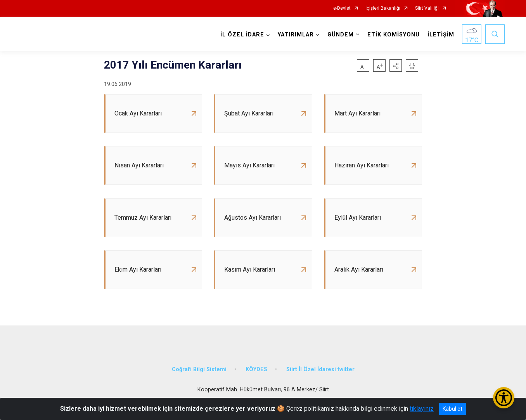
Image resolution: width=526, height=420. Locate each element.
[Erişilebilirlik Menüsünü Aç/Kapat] (504, 398)
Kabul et (452, 409)
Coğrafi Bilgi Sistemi (199, 370)
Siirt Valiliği (427, 8)
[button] (396, 65)
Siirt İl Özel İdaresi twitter (320, 370)
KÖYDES (256, 370)
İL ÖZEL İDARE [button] (242, 35)
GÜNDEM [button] (341, 35)
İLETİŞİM (441, 35)
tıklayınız (422, 409)
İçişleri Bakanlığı (383, 8)
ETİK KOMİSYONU (394, 35)
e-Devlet (342, 8)
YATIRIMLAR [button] (296, 35)
